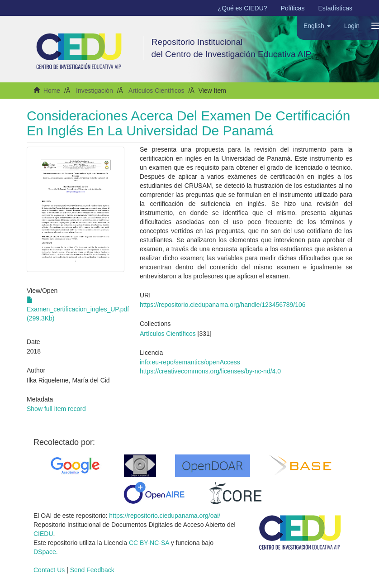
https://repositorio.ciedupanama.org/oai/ (165, 516)
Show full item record (56, 409)
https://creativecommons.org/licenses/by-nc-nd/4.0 (210, 371)
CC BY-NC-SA (149, 543)
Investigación (95, 91)
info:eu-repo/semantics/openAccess (190, 362)
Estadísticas (335, 8)
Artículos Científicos (156, 91)
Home (52, 91)
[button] (317, 26)
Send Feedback (92, 570)
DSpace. (46, 552)
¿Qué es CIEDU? (243, 8)
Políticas (293, 8)
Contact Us (49, 570)
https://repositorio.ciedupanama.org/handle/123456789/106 (223, 305)
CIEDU (43, 534)
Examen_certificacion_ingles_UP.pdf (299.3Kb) (78, 309)
